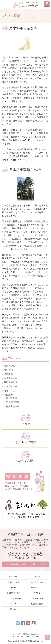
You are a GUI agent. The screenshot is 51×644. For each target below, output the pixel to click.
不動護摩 (8, 395)
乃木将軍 (8, 374)
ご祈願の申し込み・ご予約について (26, 564)
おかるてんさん (37, 582)
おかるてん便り (26, 456)
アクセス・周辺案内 (14, 598)
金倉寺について (37, 588)
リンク (14, 604)
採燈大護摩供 (13, 406)
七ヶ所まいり (11, 386)
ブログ (26, 420)
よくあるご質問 (26, 438)
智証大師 (8, 370)
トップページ (14, 577)
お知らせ (37, 577)
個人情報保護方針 (37, 604)
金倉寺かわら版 (14, 582)
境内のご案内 (11, 366)
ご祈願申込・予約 (14, 593)
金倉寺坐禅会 (11, 378)
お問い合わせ (14, 609)
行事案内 (14, 588)
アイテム (37, 593)
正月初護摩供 (13, 402)
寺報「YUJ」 (10, 391)
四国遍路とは (11, 382)
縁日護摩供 (12, 398)
